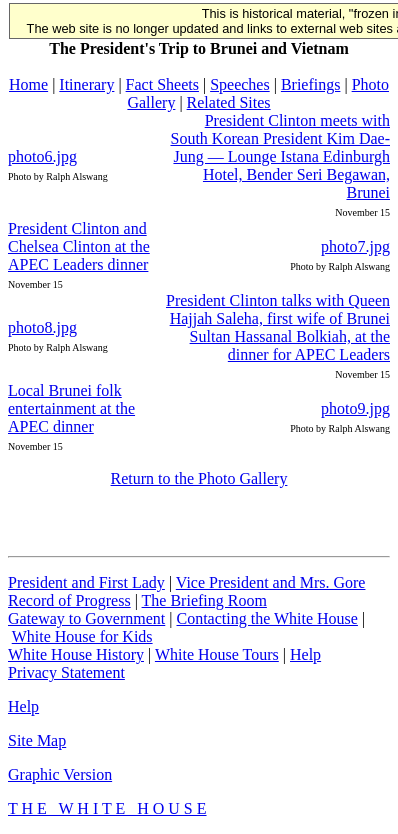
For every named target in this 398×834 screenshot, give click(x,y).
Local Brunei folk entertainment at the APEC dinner (71, 408)
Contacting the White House (266, 618)
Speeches (240, 84)
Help (305, 654)
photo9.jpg (355, 408)
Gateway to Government (86, 618)
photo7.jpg (355, 246)
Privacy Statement (66, 672)
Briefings (311, 84)
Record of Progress (69, 600)
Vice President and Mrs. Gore (271, 582)
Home (28, 84)
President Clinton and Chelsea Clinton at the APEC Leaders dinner (79, 246)
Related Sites (229, 102)
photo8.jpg (42, 327)
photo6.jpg (42, 156)
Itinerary (86, 84)
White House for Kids (82, 636)
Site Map (37, 740)
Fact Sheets (162, 84)
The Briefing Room (204, 600)
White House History (76, 654)
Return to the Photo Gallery (199, 478)
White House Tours (217, 654)
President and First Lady (86, 582)
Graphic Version (60, 774)
